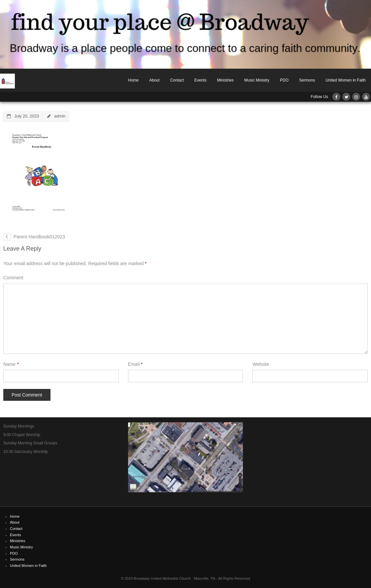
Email (135, 364)
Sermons (307, 80)
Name (11, 364)
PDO (284, 80)
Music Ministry (257, 80)
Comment (13, 278)
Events (201, 80)
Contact (177, 80)
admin (60, 116)
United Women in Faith (346, 80)
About (154, 80)
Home (133, 80)
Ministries (225, 80)
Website (261, 364)
